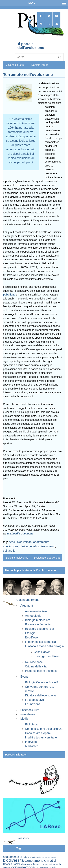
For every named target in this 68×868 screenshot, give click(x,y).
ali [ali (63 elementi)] (21, 857)
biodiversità (24, 542)
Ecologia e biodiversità (47, 558)
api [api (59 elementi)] (55, 857)
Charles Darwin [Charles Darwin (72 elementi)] (12, 864)
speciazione (11, 546)
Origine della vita (36, 666)
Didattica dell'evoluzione (40, 695)
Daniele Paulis (40, 65)
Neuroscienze (34, 662)
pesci (12, 542)
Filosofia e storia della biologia (44, 646)
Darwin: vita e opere (38, 733)
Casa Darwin (42, 652)
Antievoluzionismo (37, 611)
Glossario (23, 838)
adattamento (41, 542)
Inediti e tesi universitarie (41, 737)
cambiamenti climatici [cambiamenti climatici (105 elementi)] (40, 860)
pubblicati (9, 295)
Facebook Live (34, 700)
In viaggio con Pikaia (47, 656)
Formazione (33, 704)
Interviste (31, 742)
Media (24, 719)
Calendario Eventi (28, 600)
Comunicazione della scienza (44, 729)
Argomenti (27, 606)
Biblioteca (31, 724)
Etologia (30, 633)
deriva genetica (30, 546)
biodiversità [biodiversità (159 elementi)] (13, 860)
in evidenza (28, 714)
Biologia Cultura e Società (42, 682)
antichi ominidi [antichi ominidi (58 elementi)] (30, 857)
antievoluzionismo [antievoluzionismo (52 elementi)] (45, 857)
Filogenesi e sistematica (40, 642)
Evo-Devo (31, 637)
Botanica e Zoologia (38, 624)
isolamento (48, 546)
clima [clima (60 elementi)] (24, 864)
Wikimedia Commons (20, 534)
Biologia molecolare (17, 558)
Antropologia (33, 616)
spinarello (9, 551)
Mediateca (32, 746)
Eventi (24, 677)
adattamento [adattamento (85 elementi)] (11, 857)
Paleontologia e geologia (41, 671)
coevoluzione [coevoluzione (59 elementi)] (34, 864)
